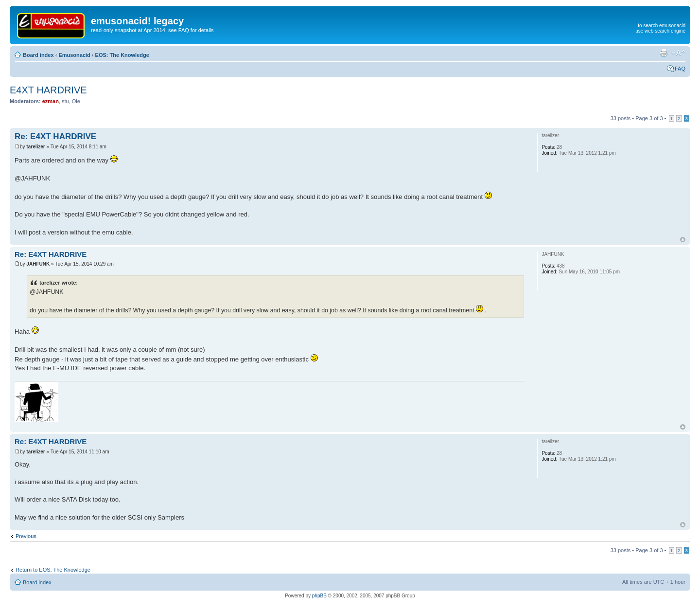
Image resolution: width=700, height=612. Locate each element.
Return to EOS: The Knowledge (53, 570)
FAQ (680, 69)
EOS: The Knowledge (122, 55)
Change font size (678, 53)
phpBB (319, 596)
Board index (38, 55)
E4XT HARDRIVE (48, 90)
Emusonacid (74, 55)
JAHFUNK (38, 264)
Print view (664, 53)
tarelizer (35, 147)
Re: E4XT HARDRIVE (55, 136)
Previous (26, 536)
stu (65, 101)
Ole (76, 101)
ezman (51, 101)
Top (683, 240)
